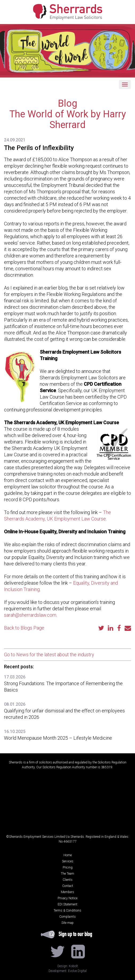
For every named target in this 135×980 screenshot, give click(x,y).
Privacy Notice (67, 898)
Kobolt (73, 966)
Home (68, 855)
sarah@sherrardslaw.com (30, 615)
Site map (67, 923)
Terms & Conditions (67, 910)
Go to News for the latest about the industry (49, 655)
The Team (67, 874)
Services (68, 861)
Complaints (67, 917)
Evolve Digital (77, 971)
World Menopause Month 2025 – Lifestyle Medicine (59, 738)
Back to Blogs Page (24, 628)
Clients (68, 880)
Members (67, 892)
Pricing (68, 867)
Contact (68, 886)
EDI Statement (67, 904)
